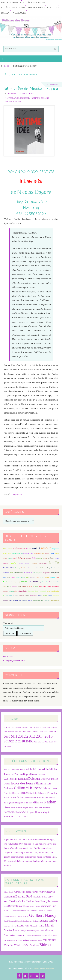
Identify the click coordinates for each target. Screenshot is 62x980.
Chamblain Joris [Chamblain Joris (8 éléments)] (17, 906)
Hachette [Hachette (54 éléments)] (25, 793)
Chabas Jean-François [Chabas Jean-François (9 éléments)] (38, 901)
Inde (5, 577)
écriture (45, 558)
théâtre (45, 596)
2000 (17, 732)
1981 (30, 727)
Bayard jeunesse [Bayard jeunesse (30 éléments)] (38, 774)
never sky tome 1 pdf (46, 857)
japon (13, 577)
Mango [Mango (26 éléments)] (18, 803)
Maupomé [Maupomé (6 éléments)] (7, 926)
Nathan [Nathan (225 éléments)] (50, 802)
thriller (50, 596)
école (34, 558)
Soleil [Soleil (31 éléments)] (26, 812)
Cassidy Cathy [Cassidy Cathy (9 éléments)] (17, 901)
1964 (16, 727)
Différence (21, 558)
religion (11, 591)
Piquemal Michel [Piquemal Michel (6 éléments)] (39, 931)
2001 (21, 732)
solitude (16, 596)
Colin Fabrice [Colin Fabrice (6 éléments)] (30, 906)
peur (19, 586)
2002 (25, 732)
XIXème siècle (54, 600)
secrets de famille (53, 591)
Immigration (55, 573)
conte (52, 553)
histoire (6, 573)
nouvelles (56, 582)
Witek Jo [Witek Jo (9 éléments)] (19, 945)
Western (46, 600)
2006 (41, 732)
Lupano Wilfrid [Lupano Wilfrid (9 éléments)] (48, 921)
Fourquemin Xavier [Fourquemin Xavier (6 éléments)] (10, 916)
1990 (38, 727)
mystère (30, 582)
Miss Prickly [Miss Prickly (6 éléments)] (25, 926)
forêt (36, 568)
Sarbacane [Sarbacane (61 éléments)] (10, 812)
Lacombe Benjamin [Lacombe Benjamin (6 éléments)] (33, 921)
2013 (31, 736)
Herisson (11, 94)
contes (57, 554)
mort (11, 582)
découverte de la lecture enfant (18, 861)
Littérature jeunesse (13, 8)
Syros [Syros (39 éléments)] (32, 812)
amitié (36, 548)
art (22, 554)
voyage (30, 600)
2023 (51, 742)
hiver (11, 573)
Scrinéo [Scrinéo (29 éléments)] (19, 812)
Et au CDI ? (53, 8)
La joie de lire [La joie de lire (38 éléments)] (16, 797)
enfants (6, 563)
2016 (7, 741)
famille (54, 563)
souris (27, 596)
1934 (5, 727)
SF (4, 596)
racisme (6, 591)
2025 (6, 746)
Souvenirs (33, 596)
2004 (33, 732)
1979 (27, 727)
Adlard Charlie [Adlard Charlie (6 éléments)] (9, 892)
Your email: (9, 623)
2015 (49, 736)
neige (40, 582)
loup (38, 577)
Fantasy (17, 568)
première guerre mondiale (49, 586)
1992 (41, 727)
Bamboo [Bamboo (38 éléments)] (19, 774)
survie (40, 596)
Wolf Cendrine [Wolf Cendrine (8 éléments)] (32, 945)
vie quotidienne (16, 600)
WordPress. (49, 968)
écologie (39, 558)
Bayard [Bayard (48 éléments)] (27, 774)
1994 (48, 727)
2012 (22, 736)
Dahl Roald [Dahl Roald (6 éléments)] (7, 911)
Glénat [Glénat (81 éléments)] (47, 788)
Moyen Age (17, 582)
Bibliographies (36, 8)
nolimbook (44, 852)
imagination (47, 573)
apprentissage (16, 554)
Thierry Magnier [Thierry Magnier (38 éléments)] (43, 812)
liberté (23, 577)
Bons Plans (8, 656)
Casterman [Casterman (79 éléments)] (11, 779)
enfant (57, 558)
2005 (37, 732)
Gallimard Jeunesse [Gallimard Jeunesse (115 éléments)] (28, 788)
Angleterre (55, 549)
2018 (21, 741)
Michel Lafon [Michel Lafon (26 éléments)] (27, 803)
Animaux (7, 553)
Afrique (28, 549)
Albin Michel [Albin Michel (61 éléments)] (34, 769)
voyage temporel (38, 600)
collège (47, 554)
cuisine (10, 558)
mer (58, 577)
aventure (28, 553)
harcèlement (55, 568)
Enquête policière (24, 563)
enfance (51, 558)
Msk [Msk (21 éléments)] (42, 803)
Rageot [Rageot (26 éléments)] (25, 807)
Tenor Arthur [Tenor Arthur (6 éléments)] (11, 940)
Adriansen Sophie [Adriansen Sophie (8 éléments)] (22, 892)
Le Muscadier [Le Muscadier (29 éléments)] (40, 798)
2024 (55, 742)
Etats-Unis (43, 563)
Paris (9, 586)
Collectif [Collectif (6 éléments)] (38, 906)
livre (28, 577)
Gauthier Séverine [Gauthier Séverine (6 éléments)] (23, 916)
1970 (20, 727)
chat (43, 554)
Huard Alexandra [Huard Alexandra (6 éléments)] (9, 921)
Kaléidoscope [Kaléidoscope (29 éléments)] (41, 793)
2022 (46, 742)
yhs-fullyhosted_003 (13, 844)
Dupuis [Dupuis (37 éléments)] (7, 784)
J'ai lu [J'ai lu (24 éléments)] (32, 793)
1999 (13, 732)
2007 (46, 732)
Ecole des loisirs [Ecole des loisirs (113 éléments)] (23, 783)
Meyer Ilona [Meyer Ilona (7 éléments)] (16, 926)
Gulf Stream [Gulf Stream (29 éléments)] (14, 793)
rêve (16, 591)
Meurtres (6, 582)
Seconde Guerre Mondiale (37, 591)
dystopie (29, 558)
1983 (34, 727)
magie (47, 577)
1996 (56, 727)
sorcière (22, 596)
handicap (47, 568)
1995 (52, 727)
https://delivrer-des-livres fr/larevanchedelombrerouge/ (29, 839)
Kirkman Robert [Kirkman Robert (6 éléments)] (21, 921)
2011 (14, 737)
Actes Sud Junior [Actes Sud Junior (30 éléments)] (18, 769)
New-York (45, 582)
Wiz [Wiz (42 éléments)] (26, 817)
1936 (9, 727)
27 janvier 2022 (27, 94)
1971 (23, 727)
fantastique (8, 568)
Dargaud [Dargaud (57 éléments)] (23, 779)
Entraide (35, 563)
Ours (5, 586)
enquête (13, 563)
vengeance (6, 600)
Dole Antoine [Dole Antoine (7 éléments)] (32, 911)
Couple (5, 558)
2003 (29, 732)
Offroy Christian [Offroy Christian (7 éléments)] (26, 931)
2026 (10, 746)
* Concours (19, 13)
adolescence (19, 548)
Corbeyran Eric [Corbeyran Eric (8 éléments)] (48, 906)
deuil (15, 558)
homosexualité (18, 573)
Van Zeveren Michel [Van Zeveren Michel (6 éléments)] (36, 940)
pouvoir (36, 586)
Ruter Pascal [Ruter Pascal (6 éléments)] (37, 935)
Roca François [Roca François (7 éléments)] (27, 935)
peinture (14, 586)
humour (28, 572)
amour (46, 548)
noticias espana (31, 844)
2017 (14, 741)
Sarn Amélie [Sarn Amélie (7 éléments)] (47, 935)
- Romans (35, 98)
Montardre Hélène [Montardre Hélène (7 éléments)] (37, 926)
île (34, 573)
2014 (40, 736)
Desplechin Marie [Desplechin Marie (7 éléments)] (19, 911)
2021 (40, 742)
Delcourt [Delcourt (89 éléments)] (34, 779)
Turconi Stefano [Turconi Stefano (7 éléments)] (22, 940)
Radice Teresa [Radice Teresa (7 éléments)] (15, 935)
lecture (18, 577)
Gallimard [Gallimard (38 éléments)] (9, 788)
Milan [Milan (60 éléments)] (36, 802)
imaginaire (39, 573)
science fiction (23, 591)
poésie (24, 586)
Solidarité (9, 596)
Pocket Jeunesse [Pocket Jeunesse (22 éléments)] (17, 808)
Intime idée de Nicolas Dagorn (31, 89)
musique (24, 582)
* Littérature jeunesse (17, 98)
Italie (8, 577)
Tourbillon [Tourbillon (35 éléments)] (9, 817)
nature (36, 582)
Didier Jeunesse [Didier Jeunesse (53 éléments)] (49, 779)
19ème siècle (7, 549)
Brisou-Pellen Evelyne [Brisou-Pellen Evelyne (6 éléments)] (40, 897)
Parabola (36, 968)
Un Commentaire (53, 85)
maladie (53, 577)
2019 (29, 741)
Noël (51, 582)
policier (30, 586)
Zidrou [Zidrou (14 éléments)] (45, 945)
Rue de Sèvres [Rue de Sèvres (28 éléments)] (45, 807)
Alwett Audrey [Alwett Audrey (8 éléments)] (39, 892)
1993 (45, 727)
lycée (42, 577)
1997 (5, 732)
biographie (37, 554)
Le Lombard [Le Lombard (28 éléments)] (28, 798)
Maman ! (6, 13)
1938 (12, 727)
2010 (7, 737)
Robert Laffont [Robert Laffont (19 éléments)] (34, 808)
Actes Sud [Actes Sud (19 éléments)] (7, 770)
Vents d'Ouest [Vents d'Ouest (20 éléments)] (18, 817)
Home (7, 66)
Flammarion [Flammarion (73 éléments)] (43, 783)
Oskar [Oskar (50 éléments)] (7, 807)
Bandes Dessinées (11, 2)
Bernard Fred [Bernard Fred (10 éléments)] (24, 896)
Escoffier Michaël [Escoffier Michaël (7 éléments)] (45, 911)
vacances (56, 596)
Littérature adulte (34, 2)
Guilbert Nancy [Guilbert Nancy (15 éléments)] (43, 915)
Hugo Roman (17, 494)
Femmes (31, 568)
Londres (33, 577)
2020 (35, 742)
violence (24, 600)
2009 (56, 732)
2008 (51, 732)
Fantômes (24, 568)
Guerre (41, 568)
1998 (9, 732)
